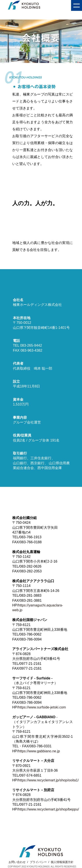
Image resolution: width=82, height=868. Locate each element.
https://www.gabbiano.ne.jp (39, 751)
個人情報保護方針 (62, 862)
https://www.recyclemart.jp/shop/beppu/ (49, 809)
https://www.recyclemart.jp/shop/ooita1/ (48, 780)
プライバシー (38, 862)
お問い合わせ (17, 862)
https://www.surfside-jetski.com (42, 707)
